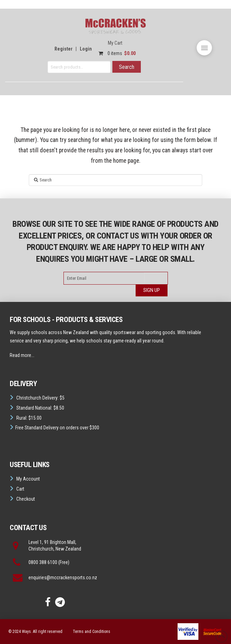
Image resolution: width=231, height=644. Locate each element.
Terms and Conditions (92, 632)
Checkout (26, 499)
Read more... (22, 355)
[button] (204, 48)
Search (127, 67)
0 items (115, 53)
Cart (20, 489)
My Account (28, 479)
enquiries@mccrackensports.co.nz (63, 578)
